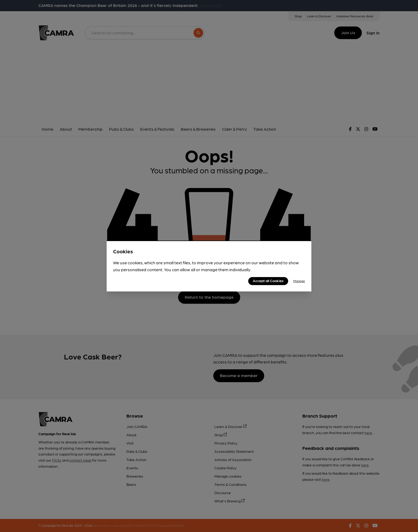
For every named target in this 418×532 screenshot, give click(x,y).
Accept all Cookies (268, 281)
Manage (299, 281)
